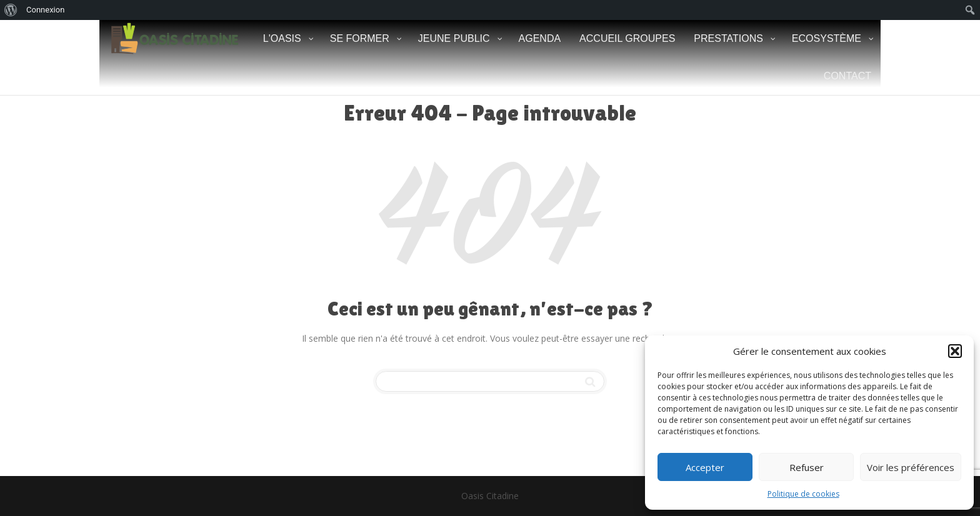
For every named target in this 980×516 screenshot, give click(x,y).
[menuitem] (11, 10)
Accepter (705, 467)
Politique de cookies (803, 494)
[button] (955, 351)
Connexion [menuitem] (45, 10)
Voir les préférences (911, 467)
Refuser (807, 467)
